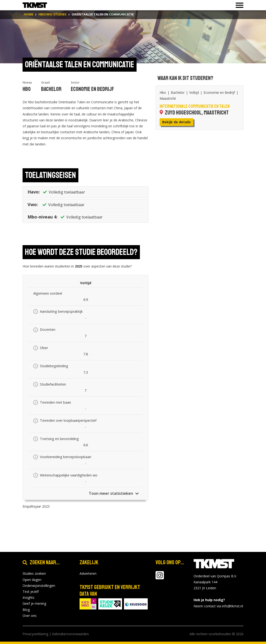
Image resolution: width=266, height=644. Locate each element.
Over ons (30, 616)
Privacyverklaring (35, 634)
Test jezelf (31, 592)
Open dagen (32, 580)
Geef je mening (34, 603)
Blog (26, 610)
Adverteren (88, 573)
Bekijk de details (176, 122)
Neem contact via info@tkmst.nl (218, 606)
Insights (28, 597)
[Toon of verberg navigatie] (238, 5)
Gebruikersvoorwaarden (70, 634)
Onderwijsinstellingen (39, 586)
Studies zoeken (34, 573)
